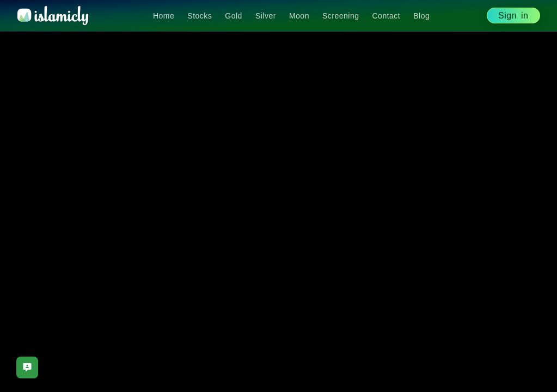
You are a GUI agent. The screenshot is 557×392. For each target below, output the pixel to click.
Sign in (513, 16)
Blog (421, 16)
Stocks (200, 16)
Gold (234, 16)
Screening (341, 16)
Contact (387, 16)
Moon (299, 16)
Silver (266, 16)
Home (164, 16)
